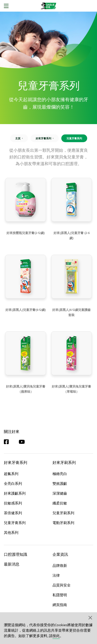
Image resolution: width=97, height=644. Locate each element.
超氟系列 (11, 474)
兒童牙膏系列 (15, 523)
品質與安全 (62, 585)
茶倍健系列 (13, 513)
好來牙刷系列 (64, 462)
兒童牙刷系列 (63, 513)
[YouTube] (24, 442)
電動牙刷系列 (63, 523)
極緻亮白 (60, 474)
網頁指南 (60, 605)
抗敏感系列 (13, 503)
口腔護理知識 (16, 554)
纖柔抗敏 (60, 503)
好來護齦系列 (15, 493)
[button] (91, 617)
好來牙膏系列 (16, 462)
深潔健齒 (60, 493)
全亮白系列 (13, 484)
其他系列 (11, 533)
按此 (56, 636)
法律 (56, 575)
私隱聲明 (60, 595)
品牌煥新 (60, 566)
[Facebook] (9, 442)
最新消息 (12, 564)
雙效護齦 (60, 484)
